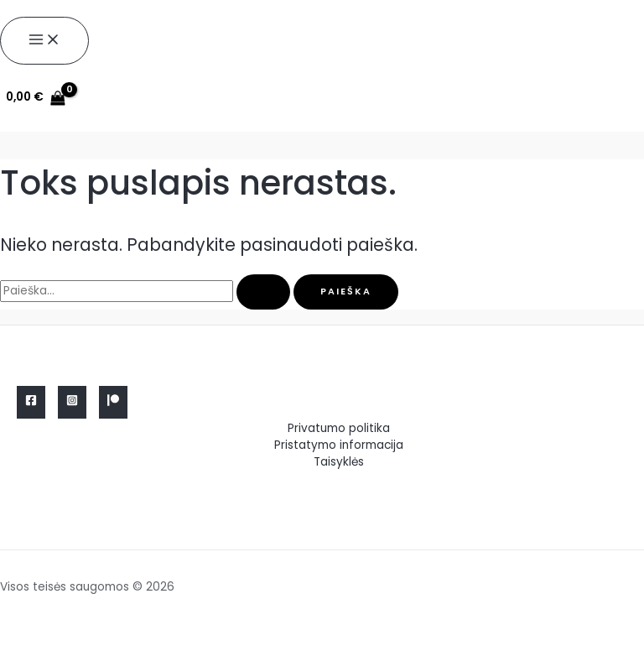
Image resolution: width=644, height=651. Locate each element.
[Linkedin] (113, 402)
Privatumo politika (339, 428)
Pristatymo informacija (339, 445)
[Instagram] (72, 402)
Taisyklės (339, 462)
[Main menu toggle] (44, 41)
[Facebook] (31, 402)
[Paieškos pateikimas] (263, 292)
